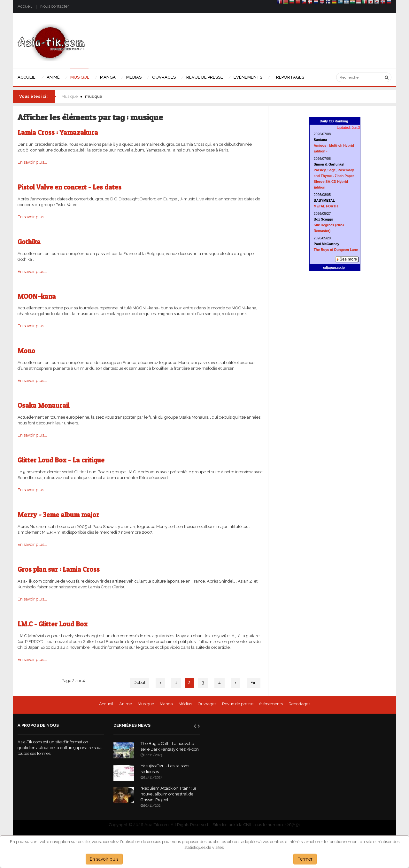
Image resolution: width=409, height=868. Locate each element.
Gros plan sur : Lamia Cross (59, 569)
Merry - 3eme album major (58, 515)
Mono (26, 351)
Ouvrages (207, 704)
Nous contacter (55, 6)
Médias (185, 704)
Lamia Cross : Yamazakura (58, 132)
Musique (69, 96)
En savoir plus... (32, 162)
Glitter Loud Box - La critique (61, 460)
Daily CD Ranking (334, 121)
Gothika (29, 242)
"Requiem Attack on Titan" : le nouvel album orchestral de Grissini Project (168, 794)
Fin (254, 682)
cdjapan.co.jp (334, 267)
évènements (271, 704)
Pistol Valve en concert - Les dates (69, 187)
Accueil (25, 6)
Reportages (299, 704)
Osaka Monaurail (43, 405)
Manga (166, 704)
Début (139, 682)
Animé (126, 704)
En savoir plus (104, 859)
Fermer (305, 859)
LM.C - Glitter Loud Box (53, 624)
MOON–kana (37, 296)
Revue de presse (238, 704)
